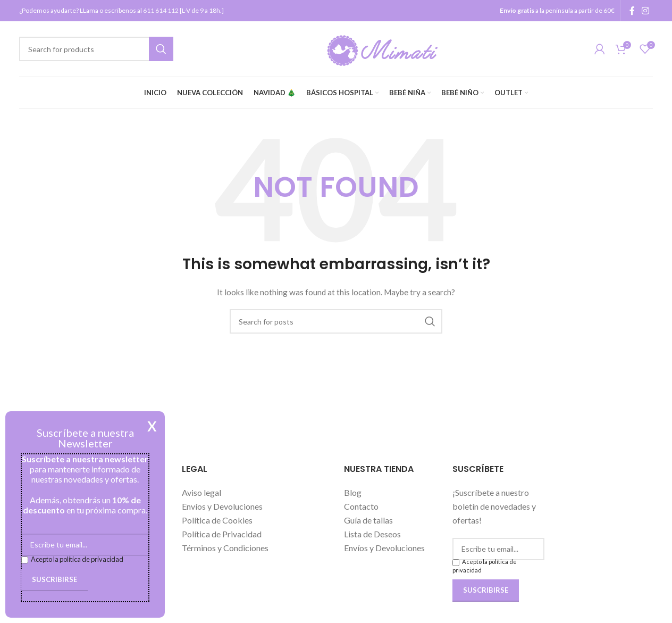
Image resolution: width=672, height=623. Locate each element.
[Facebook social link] (632, 11)
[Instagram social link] (646, 11)
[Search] (96, 49)
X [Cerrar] (152, 426)
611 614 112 (161, 10)
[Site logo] (384, 48)
